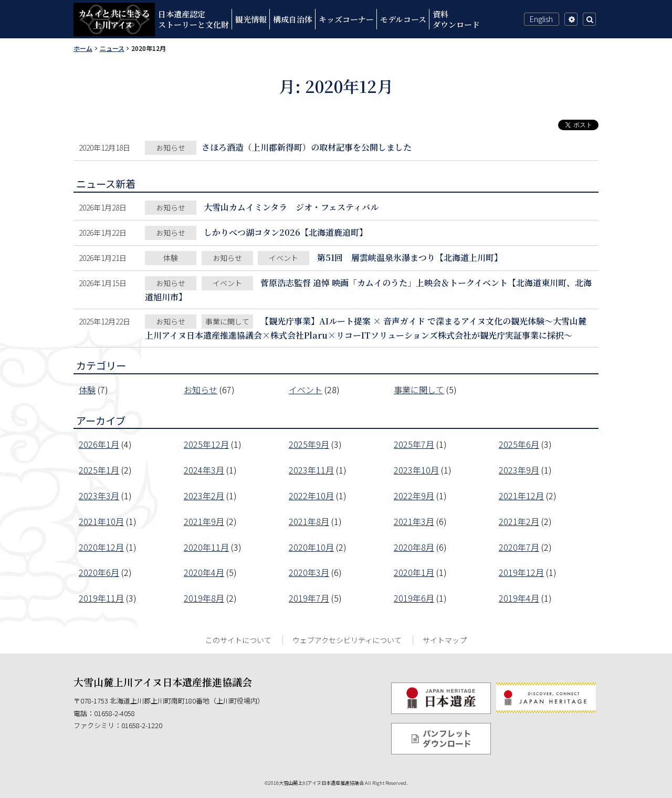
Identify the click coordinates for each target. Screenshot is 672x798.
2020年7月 (519, 547)
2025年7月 (414, 444)
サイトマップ (445, 640)
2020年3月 (309, 572)
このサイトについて (238, 640)
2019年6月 (414, 598)
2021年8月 (309, 521)
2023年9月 (519, 470)
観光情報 (251, 19)
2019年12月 (521, 572)
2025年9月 (309, 444)
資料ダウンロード (456, 19)
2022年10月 (311, 496)
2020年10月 (311, 547)
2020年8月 (414, 547)
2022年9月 (414, 496)
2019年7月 (309, 598)
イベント (306, 390)
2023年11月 (311, 470)
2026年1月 (99, 444)
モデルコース (403, 19)
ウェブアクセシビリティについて (347, 640)
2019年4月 (519, 598)
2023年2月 (204, 496)
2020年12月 (101, 547)
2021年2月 (519, 521)
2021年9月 (204, 521)
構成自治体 (293, 19)
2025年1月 (99, 470)
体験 (87, 390)
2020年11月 (206, 547)
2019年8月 (204, 598)
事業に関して (419, 390)
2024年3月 (204, 470)
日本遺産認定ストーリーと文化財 (193, 19)
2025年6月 (519, 444)
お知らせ (201, 390)
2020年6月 (99, 572)
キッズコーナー (346, 19)
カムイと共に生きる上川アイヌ (114, 19)
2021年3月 (414, 521)
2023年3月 (99, 496)
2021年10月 (101, 521)
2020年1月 (414, 572)
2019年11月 (101, 598)
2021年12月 (521, 496)
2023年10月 (416, 470)
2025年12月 (206, 444)
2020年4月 (204, 572)
